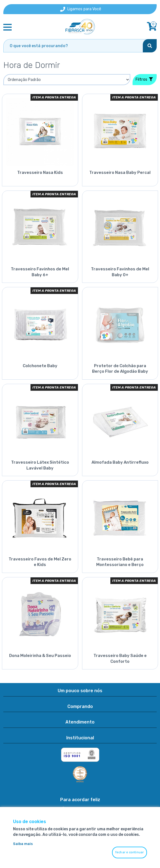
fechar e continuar (129, 852)
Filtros (144, 79)
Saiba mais (23, 844)
